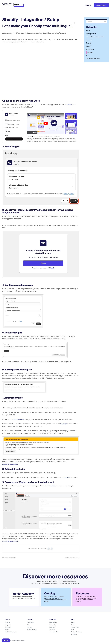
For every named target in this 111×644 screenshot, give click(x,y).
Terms (73, 625)
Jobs (28, 625)
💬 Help (6, 640)
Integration (8, 625)
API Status (74, 634)
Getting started (91, 34)
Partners (29, 627)
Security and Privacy (93, 58)
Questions (52, 630)
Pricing (89, 43)
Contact (88, 5)
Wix (87, 55)
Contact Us (14, 558)
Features (7, 622)
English (17, 5)
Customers (8, 627)
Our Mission (30, 622)
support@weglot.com (10, 464)
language (64, 424)
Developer (52, 627)
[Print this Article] (75, 23)
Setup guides (53, 622)
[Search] (97, 21)
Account (89, 40)
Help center (52, 625)
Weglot (70, 105)
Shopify (90, 52)
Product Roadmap (76, 632)
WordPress (90, 49)
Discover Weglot (101, 5)
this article (67, 477)
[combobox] (18, 5)
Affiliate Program (32, 630)
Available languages (11, 632)
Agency (89, 46)
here (53, 486)
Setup (88, 31)
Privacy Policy (75, 627)
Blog (72, 630)
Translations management (95, 37)
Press (73, 622)
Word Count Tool (54, 632)
